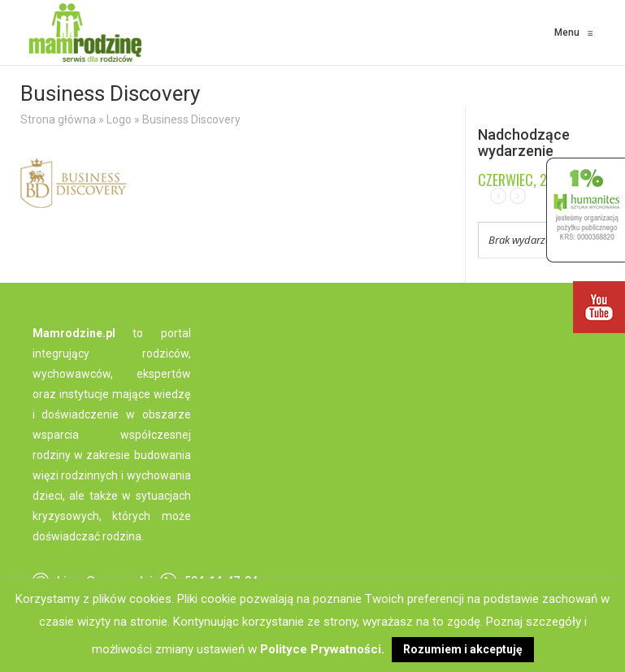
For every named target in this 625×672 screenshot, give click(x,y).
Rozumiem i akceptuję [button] (463, 649)
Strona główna (58, 119)
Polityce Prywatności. (322, 649)
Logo (119, 119)
